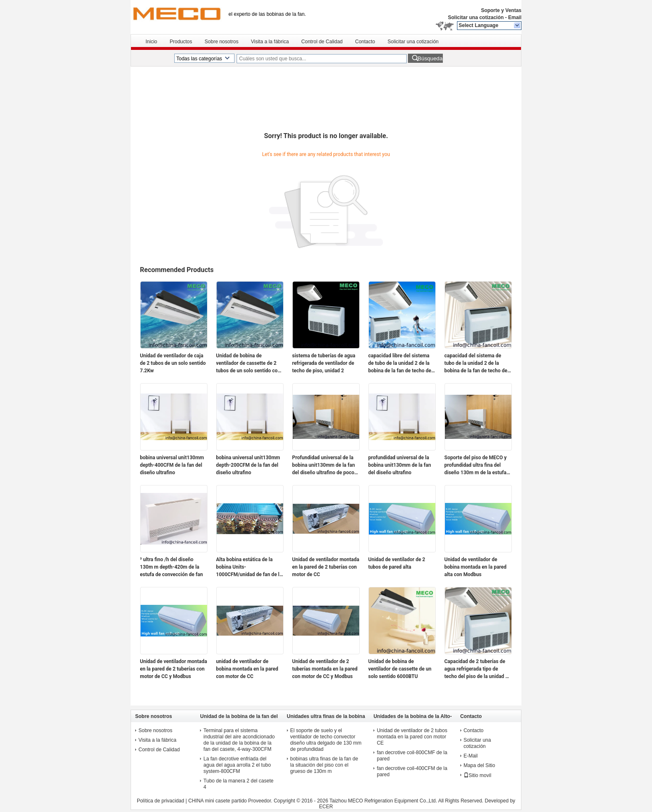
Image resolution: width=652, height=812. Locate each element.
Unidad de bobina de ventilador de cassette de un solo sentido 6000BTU (400, 669)
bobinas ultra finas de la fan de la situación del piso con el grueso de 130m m (324, 765)
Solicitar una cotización (476, 17)
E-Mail (471, 756)
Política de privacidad (161, 801)
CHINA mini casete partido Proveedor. (231, 801)
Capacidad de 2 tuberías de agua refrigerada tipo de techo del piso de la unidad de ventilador (478, 669)
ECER (326, 807)
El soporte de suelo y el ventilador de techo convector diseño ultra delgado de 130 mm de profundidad (326, 740)
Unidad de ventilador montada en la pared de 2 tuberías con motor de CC (326, 567)
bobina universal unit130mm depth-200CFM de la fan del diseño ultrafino (248, 465)
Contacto (365, 42)
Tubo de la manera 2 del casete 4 (238, 784)
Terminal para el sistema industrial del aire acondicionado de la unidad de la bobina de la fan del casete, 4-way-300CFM (239, 740)
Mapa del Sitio (479, 765)
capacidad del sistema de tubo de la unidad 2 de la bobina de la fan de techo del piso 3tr (477, 364)
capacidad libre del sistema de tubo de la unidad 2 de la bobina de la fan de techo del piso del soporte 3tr (401, 364)
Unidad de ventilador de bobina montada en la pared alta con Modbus (476, 567)
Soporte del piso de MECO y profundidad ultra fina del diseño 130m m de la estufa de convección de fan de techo (476, 465)
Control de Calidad (322, 42)
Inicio (151, 42)
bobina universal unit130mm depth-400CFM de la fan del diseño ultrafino (172, 465)
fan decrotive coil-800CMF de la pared (412, 756)
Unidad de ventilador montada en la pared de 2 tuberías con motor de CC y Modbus (174, 669)
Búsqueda (430, 58)
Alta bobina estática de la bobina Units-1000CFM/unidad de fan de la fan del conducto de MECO (249, 567)
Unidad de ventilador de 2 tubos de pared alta (397, 563)
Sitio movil (478, 775)
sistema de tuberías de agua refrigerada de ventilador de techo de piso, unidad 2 (324, 363)
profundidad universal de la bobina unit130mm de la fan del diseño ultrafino (400, 465)
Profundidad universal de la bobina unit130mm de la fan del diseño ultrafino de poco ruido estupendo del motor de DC (325, 465)
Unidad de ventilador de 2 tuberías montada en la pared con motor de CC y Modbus (325, 669)
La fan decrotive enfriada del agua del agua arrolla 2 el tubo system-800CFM (237, 765)
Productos (181, 42)
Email (515, 17)
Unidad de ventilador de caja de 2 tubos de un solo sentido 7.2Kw (173, 363)
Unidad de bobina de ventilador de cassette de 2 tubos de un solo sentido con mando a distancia (248, 364)
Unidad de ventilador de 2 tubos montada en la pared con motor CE (412, 737)
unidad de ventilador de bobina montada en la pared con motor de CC (247, 669)
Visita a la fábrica (270, 42)
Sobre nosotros (221, 42)
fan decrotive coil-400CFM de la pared (412, 771)
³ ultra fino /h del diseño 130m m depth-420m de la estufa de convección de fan (172, 567)
